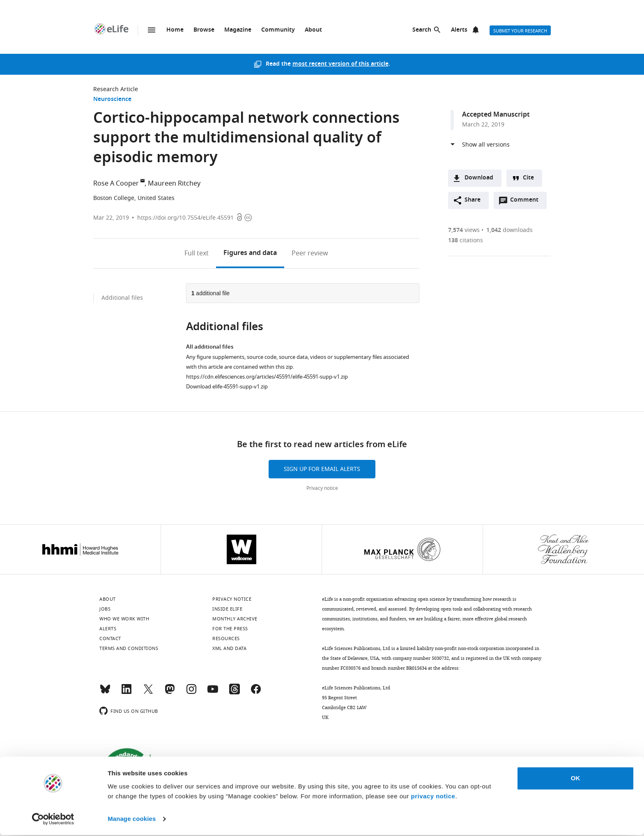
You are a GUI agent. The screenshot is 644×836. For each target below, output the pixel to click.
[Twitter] (148, 693)
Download (479, 178)
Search (422, 30)
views (464, 230)
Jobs (105, 609)
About (313, 30)
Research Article (116, 89)
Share (473, 200)
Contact (110, 638)
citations (466, 240)
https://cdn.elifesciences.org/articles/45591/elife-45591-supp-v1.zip (267, 377)
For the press (230, 629)
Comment (527, 202)
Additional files (122, 298)
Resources (226, 638)
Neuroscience (112, 100)
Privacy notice (322, 488)
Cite (528, 178)
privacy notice (433, 797)
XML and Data (229, 648)
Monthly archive (235, 619)
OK (576, 779)
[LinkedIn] (126, 693)
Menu (152, 30)
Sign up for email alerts (322, 469)
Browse (204, 30)
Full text (197, 253)
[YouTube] (213, 693)
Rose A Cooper (116, 184)
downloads (509, 230)
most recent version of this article (340, 64)
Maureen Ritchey (174, 184)
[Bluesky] (105, 693)
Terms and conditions (129, 648)
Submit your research (520, 31)
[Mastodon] (170, 693)
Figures (250, 253)
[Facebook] (256, 693)
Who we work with (124, 619)
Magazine (238, 30)
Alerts (459, 30)
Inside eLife (227, 609)
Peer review (310, 253)
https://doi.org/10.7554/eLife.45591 (185, 218)
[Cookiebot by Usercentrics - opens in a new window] (53, 820)
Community (278, 30)
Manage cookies (132, 820)
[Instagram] (191, 693)
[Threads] (235, 693)
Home (175, 30)
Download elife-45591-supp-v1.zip (227, 387)
